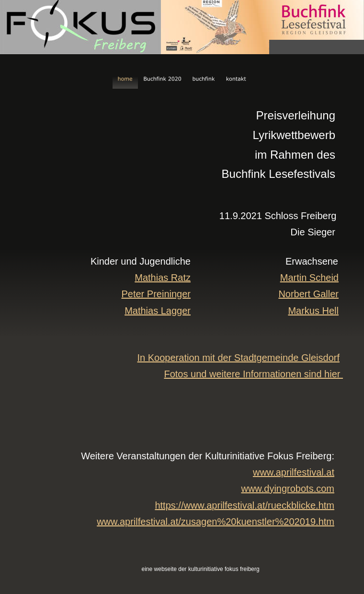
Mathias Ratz (163, 278)
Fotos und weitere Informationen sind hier (253, 374)
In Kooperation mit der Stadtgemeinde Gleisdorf (239, 358)
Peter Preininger (156, 294)
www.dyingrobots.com (288, 489)
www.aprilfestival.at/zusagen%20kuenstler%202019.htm (216, 522)
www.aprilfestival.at (294, 472)
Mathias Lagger (158, 311)
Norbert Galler (308, 294)
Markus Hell (313, 311)
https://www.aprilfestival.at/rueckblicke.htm (245, 505)
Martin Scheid (309, 278)
